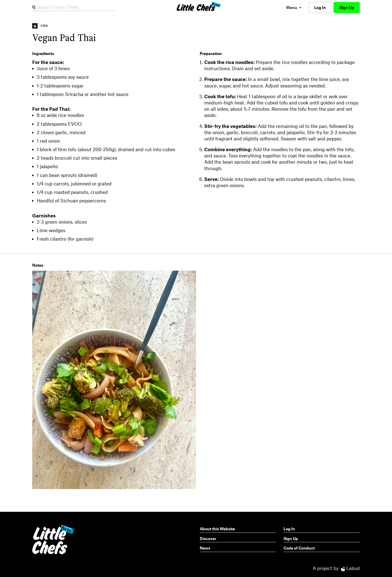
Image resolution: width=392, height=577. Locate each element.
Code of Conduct (299, 548)
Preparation (211, 53)
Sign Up (347, 7)
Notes (38, 265)
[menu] (294, 7)
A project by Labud (336, 568)
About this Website (217, 529)
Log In (320, 7)
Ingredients (43, 53)
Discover (208, 538)
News (205, 548)
